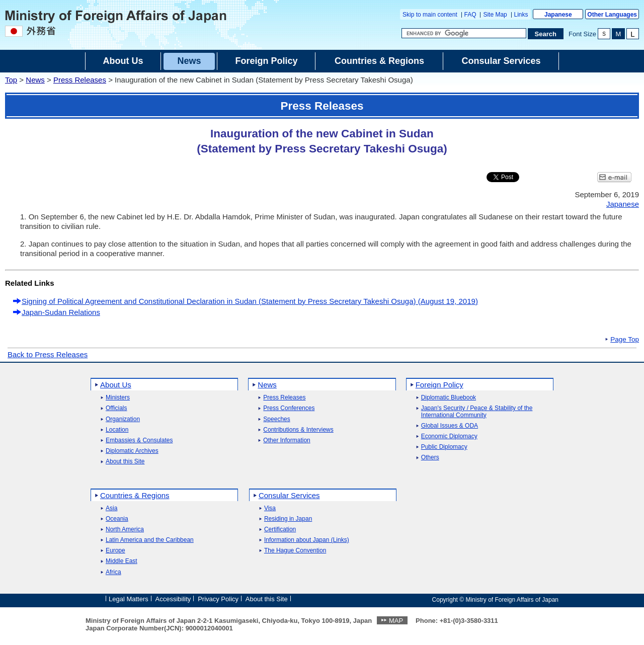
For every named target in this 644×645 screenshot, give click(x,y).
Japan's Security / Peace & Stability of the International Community (477, 412)
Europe (115, 551)
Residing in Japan (288, 519)
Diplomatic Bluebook (449, 398)
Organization (123, 419)
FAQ (470, 15)
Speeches (276, 419)
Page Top (625, 340)
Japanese (558, 15)
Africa (113, 572)
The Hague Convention (295, 551)
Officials (116, 408)
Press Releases (80, 80)
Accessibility (173, 599)
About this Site (125, 462)
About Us (116, 385)
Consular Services (289, 495)
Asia (111, 508)
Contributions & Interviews (298, 430)
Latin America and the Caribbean (150, 540)
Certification (280, 530)
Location (117, 430)
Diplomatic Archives (132, 451)
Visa (270, 508)
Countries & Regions (135, 495)
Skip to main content (430, 15)
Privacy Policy (218, 599)
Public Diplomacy (444, 447)
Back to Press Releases (48, 354)
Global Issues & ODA (450, 426)
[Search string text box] (464, 33)
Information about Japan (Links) (307, 540)
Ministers (118, 398)
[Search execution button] (546, 34)
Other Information (287, 440)
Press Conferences (289, 408)
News (35, 80)
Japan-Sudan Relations (61, 312)
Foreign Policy (439, 385)
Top (11, 80)
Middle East (122, 561)
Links (521, 15)
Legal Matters (129, 599)
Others (430, 458)
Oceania (117, 519)
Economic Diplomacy (449, 436)
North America (125, 530)
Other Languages (612, 15)
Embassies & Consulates (139, 440)
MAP (396, 621)
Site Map (495, 15)
